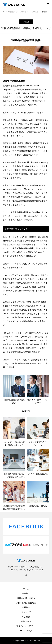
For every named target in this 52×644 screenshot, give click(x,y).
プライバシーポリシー (26, 626)
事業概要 (26, 593)
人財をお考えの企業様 (26, 603)
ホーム (26, 589)
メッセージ (26, 612)
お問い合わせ (26, 621)
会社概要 (26, 607)
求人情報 (26, 617)
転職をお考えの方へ (26, 598)
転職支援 (26, 22)
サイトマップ (26, 631)
